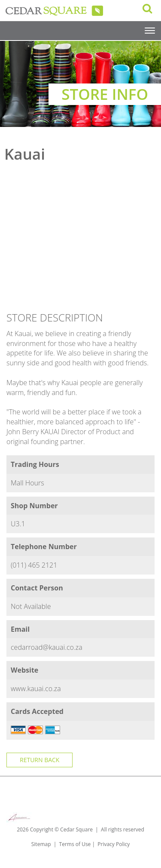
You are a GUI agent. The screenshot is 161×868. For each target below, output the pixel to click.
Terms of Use (75, 844)
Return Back (39, 760)
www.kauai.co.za (36, 689)
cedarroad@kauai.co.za (47, 647)
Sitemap (41, 844)
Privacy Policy (114, 844)
